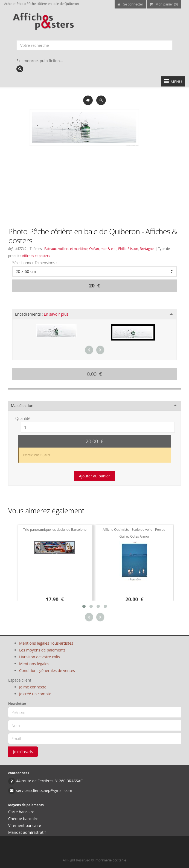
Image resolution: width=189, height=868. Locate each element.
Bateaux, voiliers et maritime (66, 249)
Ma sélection (22, 406)
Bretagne (147, 249)
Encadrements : (42, 314)
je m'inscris (23, 752)
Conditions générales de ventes (47, 671)
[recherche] (20, 69)
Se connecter (130, 4)
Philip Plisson (128, 249)
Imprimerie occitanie (110, 860)
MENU (173, 81)
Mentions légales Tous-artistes (46, 643)
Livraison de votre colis (40, 657)
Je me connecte (33, 687)
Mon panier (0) (164, 4)
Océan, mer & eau (103, 249)
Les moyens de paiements (42, 650)
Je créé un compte (35, 694)
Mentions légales (34, 664)
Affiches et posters (36, 256)
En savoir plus (56, 314)
